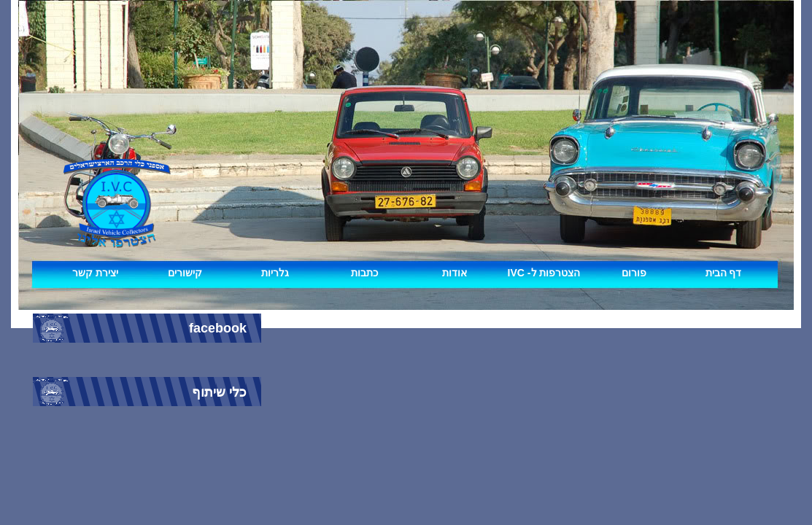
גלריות (275, 273)
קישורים (185, 273)
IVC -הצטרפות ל (544, 273)
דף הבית (724, 273)
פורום (634, 273)
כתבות (364, 273)
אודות (455, 273)
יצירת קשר (95, 273)
